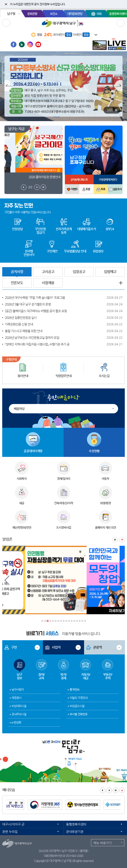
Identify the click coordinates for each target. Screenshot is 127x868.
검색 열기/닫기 (121, 23)
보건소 (54, 14)
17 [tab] (85, 621)
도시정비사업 (64, 527)
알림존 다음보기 (120, 581)
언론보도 (17, 283)
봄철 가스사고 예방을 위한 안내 (24, 331)
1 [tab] (42, 621)
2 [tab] (45, 621)
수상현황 (94, 451)
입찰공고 (79, 272)
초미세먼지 (58, 35)
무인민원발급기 (40, 231)
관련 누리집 (10, 832)
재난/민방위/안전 (22, 527)
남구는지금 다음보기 (37, 187)
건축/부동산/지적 (63, 503)
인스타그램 (30, 44)
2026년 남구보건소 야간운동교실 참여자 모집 (32, 338)
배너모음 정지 (116, 790)
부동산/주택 (108, 664)
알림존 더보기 (122, 540)
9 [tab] (64, 621)
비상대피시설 (19, 706)
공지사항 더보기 (121, 283)
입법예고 (110, 272)
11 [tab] (69, 621)
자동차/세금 (86, 664)
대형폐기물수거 (87, 229)
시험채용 (48, 283)
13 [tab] (74, 621)
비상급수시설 (77, 706)
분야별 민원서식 (29, 253)
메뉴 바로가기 (103, 843)
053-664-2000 (75, 856)
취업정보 (98, 251)
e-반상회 (16, 722)
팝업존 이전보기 (8, 86)
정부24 (110, 229)
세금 (22, 503)
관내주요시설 (19, 714)
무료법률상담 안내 (75, 251)
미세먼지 (77, 35)
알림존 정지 (115, 540)
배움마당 (19, 409)
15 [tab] (80, 621)
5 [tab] (53, 621)
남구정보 (19, 664)
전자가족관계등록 (64, 231)
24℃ (48, 35)
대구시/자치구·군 (13, 824)
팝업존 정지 (116, 110)
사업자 (56, 647)
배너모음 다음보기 (109, 790)
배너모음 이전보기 (103, 790)
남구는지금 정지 (43, 187)
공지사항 (17, 272)
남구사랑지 (18, 689)
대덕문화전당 (75, 14)
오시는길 (104, 376)
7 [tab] (58, 621)
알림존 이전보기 (7, 581)
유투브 (38, 44)
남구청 (11, 14)
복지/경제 (63, 664)
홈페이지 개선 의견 (105, 527)
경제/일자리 (63, 479)
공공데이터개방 (33, 451)
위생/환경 (105, 503)
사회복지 (22, 479)
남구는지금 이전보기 (24, 187)
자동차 (105, 479)
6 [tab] (56, 621)
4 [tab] (50, 621)
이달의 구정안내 (79, 698)
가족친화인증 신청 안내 (19, 324)
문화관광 (32, 14)
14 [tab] (77, 621)
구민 (14, 647)
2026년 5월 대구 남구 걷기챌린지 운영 (28, 304)
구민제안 (52, 251)
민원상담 (17, 229)
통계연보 (75, 689)
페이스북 (14, 44)
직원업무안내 (63, 376)
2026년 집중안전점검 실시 (21, 318)
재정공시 (16, 698)
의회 (99, 14)
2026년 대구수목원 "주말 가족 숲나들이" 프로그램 (35, 298)
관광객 (97, 647)
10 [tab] (66, 621)
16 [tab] (82, 621)
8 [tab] (61, 621)
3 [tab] (48, 621)
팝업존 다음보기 (119, 86)
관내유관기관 (75, 832)
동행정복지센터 (76, 824)
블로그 (22, 44)
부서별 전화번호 (79, 714)
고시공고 (48, 272)
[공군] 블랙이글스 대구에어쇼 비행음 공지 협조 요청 (36, 311)
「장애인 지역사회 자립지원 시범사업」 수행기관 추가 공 (37, 344)
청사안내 (23, 376)
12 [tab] (72, 621)
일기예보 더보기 (94, 35)
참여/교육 (41, 664)
